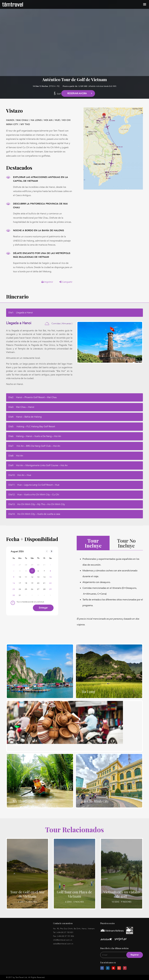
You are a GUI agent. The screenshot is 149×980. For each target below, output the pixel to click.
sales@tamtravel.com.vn (63, 944)
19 (32, 583)
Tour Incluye (93, 543)
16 (14, 583)
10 (20, 577)
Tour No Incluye (126, 543)
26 (32, 589)
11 (26, 577)
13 (38, 577)
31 (20, 595)
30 (14, 595)
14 (44, 577)
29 (50, 589)
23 (14, 589)
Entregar (43, 608)
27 (38, 589)
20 (38, 583)
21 (44, 583)
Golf (59, 94)
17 (20, 583)
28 (44, 589)
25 (26, 589)
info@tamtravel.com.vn (63, 940)
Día (21, 313)
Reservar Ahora (77, 93)
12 (32, 577)
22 (50, 583)
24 (20, 589)
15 (50, 577)
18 (26, 583)
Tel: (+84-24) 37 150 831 (63, 932)
